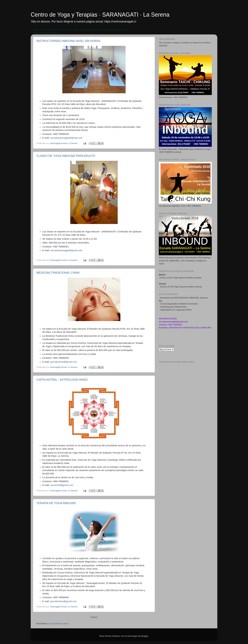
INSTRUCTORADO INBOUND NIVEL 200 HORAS (68, 41)
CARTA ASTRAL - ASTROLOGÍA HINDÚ (62, 380)
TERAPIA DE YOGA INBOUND (56, 503)
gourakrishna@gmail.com (64, 362)
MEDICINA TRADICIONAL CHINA (58, 273)
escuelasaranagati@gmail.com (66, 138)
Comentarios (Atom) (59, 624)
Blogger (145, 636)
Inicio (94, 617)
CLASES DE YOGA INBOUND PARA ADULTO (66, 156)
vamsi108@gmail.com (62, 485)
